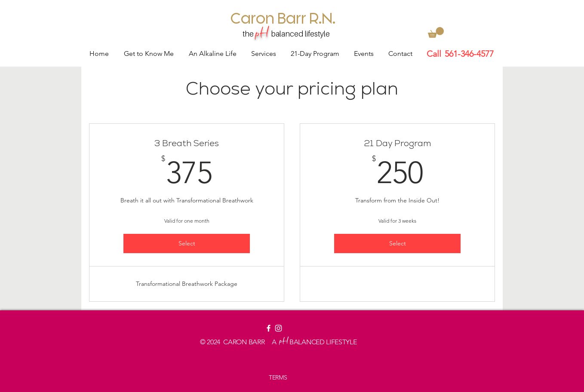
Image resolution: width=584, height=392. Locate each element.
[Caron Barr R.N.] (283, 18)
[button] (436, 32)
